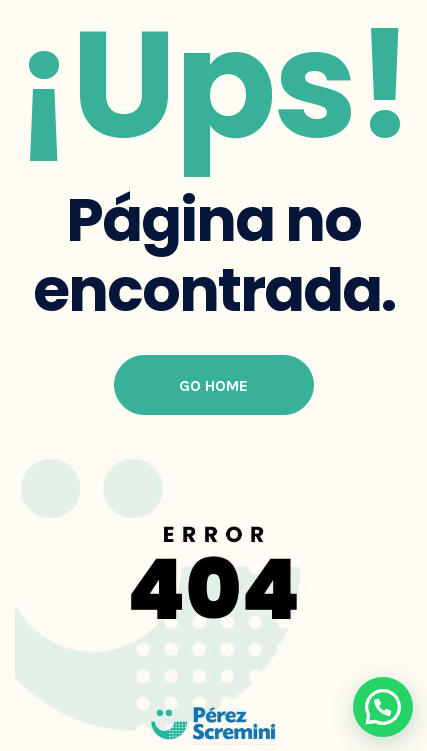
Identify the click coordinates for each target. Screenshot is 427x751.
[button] (383, 707)
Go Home (213, 385)
